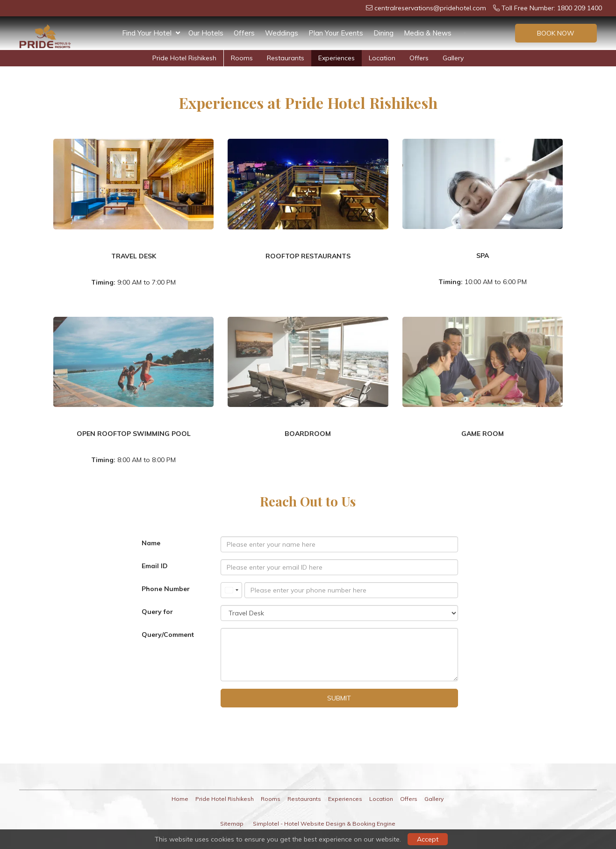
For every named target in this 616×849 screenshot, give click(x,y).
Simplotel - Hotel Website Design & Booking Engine (324, 824)
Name (151, 543)
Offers (244, 33)
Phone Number (166, 589)
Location (382, 58)
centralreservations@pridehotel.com (426, 8)
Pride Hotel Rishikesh (184, 58)
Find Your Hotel (151, 33)
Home (180, 799)
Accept (428, 839)
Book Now (556, 33)
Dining (383, 33)
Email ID (155, 566)
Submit (339, 698)
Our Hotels (206, 33)
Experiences (337, 58)
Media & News (428, 33)
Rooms (242, 58)
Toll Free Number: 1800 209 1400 (548, 8)
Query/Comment (168, 635)
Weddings (282, 33)
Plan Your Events (336, 33)
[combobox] (231, 590)
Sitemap (232, 824)
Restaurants (286, 58)
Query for (157, 612)
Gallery (453, 58)
